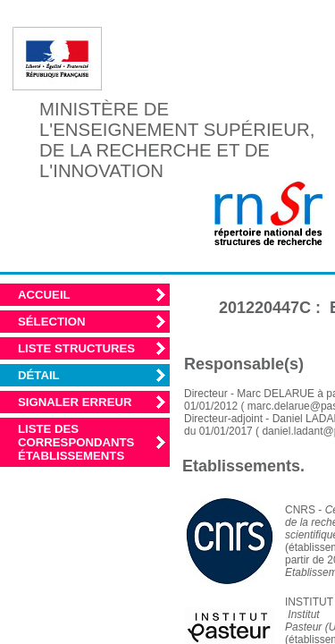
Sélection (51, 322)
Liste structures (76, 348)
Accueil (44, 295)
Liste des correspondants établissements (76, 442)
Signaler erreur (75, 402)
